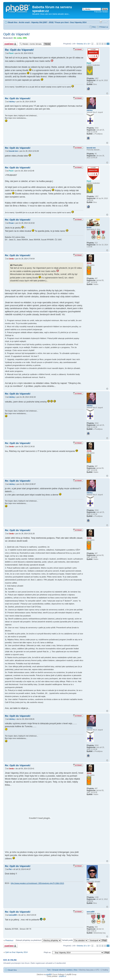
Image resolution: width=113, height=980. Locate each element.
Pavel (11, 53)
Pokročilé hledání (101, 12)
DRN (25, 38)
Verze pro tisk (101, 22)
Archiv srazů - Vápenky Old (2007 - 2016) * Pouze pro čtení (44, 22)
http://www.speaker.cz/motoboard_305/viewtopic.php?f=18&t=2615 (37, 883)
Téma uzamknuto (10, 44)
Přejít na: (47, 952)
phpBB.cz (63, 976)
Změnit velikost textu (106, 22)
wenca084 (13, 915)
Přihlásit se (104, 27)
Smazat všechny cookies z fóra (65, 970)
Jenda (11, 259)
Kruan (11, 223)
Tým (49, 970)
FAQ (94, 27)
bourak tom (13, 151)
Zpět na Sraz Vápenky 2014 (16, 952)
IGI (15, 38)
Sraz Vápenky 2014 (78, 22)
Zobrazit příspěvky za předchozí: (38, 940)
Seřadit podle (75, 940)
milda (19, 38)
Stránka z (83, 44)
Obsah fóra (12, 22)
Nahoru (107, 93)
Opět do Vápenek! (16, 34)
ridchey (12, 102)
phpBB (48, 974)
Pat (10, 869)
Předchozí (9, 940)
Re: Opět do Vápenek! (19, 50)
